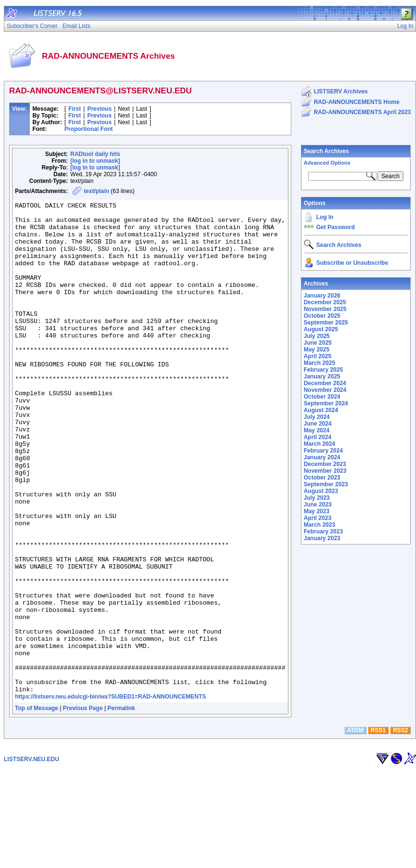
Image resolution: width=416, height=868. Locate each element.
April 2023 (318, 518)
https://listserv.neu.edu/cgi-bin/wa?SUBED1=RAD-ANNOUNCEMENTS (110, 795)
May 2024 (317, 430)
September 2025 (326, 323)
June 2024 (318, 424)
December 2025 (325, 302)
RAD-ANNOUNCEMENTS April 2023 (363, 112)
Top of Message (37, 806)
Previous (99, 109)
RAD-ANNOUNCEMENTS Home (357, 102)
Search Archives (326, 151)
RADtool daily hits (95, 154)
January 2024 (322, 457)
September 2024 (326, 403)
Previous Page (83, 806)
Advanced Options (327, 163)
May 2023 (317, 511)
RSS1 (378, 829)
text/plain (97, 191)
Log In (325, 217)
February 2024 (323, 451)
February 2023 (323, 531)
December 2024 (325, 383)
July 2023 (317, 498)
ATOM (355, 829)
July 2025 (317, 336)
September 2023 (326, 484)
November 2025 (325, 309)
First (75, 109)
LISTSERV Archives (341, 91)
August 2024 (321, 410)
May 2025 (317, 350)
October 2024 (322, 397)
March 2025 (319, 363)
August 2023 (321, 491)
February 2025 (323, 370)
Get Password (336, 227)
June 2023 (318, 505)
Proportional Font (89, 129)
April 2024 (318, 437)
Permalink (121, 806)
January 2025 (322, 376)
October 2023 (322, 478)
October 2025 (322, 316)
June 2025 (318, 343)
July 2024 (317, 417)
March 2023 (319, 525)
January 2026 (322, 296)
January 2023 (322, 538)
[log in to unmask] (95, 161)
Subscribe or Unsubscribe (352, 263)
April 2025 (318, 356)
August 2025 (321, 329)
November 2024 (325, 390)
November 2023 (325, 471)
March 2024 (319, 444)
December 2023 (325, 464)
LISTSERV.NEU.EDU (32, 857)
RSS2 (400, 829)
